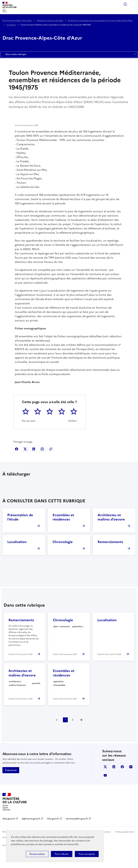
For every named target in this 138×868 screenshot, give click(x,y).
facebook (122, 786)
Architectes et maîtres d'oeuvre (111, 536)
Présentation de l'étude (20, 536)
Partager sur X (25, 468)
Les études (11, 25)
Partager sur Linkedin (34, 468)
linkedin (114, 786)
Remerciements (110, 561)
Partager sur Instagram (42, 468)
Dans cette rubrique (69, 54)
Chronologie (63, 561)
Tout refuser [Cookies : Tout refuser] (62, 854)
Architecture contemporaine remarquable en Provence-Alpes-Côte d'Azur (100, 21)
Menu (134, 4)
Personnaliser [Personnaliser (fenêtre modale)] (37, 854)
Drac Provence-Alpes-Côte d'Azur (18, 21)
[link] (57, 739)
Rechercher (125, 4)
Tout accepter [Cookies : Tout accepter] (87, 854)
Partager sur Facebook (17, 468)
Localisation (17, 561)
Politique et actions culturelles (50, 21)
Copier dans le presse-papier (51, 468)
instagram (131, 786)
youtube (105, 794)
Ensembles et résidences (63, 536)
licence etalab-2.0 (64, 864)
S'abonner (11, 789)
